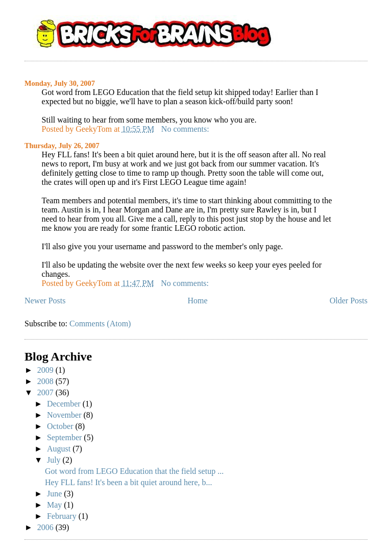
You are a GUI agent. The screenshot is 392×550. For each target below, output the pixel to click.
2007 (46, 392)
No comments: (186, 129)
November (65, 415)
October (61, 426)
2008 (46, 381)
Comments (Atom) (100, 324)
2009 (46, 370)
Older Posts (349, 301)
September (65, 437)
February (63, 516)
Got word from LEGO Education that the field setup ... (134, 471)
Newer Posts (45, 301)
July (55, 460)
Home (198, 301)
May (55, 505)
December (65, 404)
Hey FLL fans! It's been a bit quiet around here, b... (129, 482)
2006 (46, 527)
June (55, 494)
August (60, 449)
